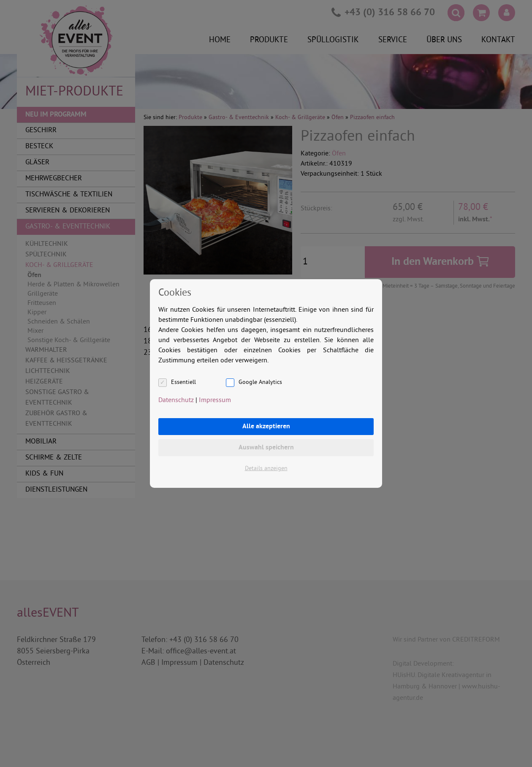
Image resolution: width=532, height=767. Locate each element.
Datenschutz (176, 400)
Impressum (215, 400)
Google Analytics (260, 382)
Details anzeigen (266, 469)
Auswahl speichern (266, 448)
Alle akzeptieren (266, 427)
